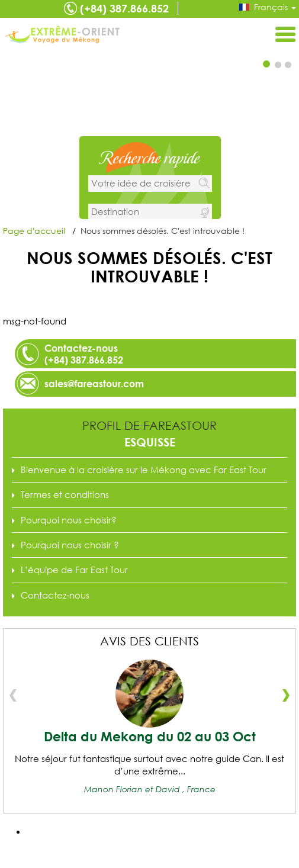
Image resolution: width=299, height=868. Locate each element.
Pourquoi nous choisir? (69, 520)
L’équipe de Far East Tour (74, 570)
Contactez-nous (55, 595)
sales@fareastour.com (94, 383)
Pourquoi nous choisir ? (70, 545)
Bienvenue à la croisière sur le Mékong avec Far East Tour (144, 470)
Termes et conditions (65, 494)
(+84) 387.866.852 (124, 8)
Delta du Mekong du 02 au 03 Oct (150, 737)
